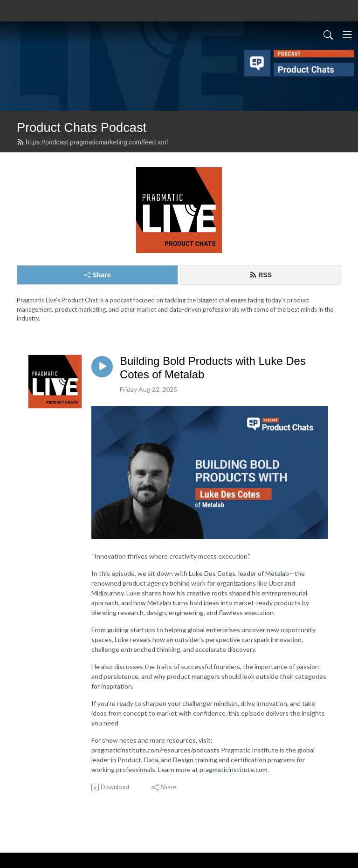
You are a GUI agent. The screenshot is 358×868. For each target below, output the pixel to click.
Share (98, 275)
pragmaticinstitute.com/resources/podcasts (155, 750)
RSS (261, 275)
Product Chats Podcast (82, 127)
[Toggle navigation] (347, 34)
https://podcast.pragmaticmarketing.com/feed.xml (92, 142)
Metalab (277, 573)
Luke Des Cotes (212, 573)
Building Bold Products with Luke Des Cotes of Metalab (213, 368)
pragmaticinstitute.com (234, 769)
